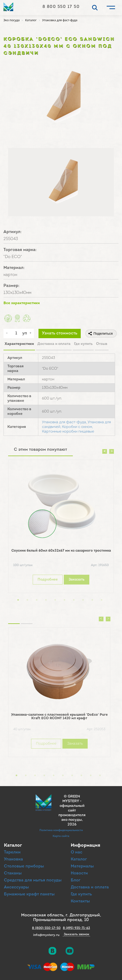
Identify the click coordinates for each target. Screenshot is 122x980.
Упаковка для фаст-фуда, (64, 422)
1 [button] (18, 600)
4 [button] (46, 600)
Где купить (83, 344)
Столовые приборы (24, 866)
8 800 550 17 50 (61, 7)
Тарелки (12, 852)
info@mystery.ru (46, 935)
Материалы (82, 866)
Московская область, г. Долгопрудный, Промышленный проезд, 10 (61, 918)
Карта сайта (61, 836)
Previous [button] (105, 451)
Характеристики (19, 344)
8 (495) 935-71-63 (76, 928)
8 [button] (83, 600)
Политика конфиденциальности (61, 830)
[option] (61, 528)
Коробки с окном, (77, 427)
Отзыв (102, 344)
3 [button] (37, 600)
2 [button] (27, 600)
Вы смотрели (27, 618)
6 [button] (64, 600)
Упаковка (13, 859)
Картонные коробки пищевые (68, 432)
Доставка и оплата (54, 344)
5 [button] (55, 600)
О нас (77, 852)
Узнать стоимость (60, 333)
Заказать (77, 580)
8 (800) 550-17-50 (46, 928)
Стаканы (13, 873)
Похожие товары (14, 618)
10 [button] (102, 600)
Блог (76, 880)
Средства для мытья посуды (33, 880)
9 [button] (92, 600)
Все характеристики (22, 303)
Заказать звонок (77, 935)
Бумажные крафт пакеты (29, 894)
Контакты (80, 901)
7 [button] (74, 600)
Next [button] (112, 451)
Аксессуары (16, 887)
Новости (79, 873)
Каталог (79, 859)
